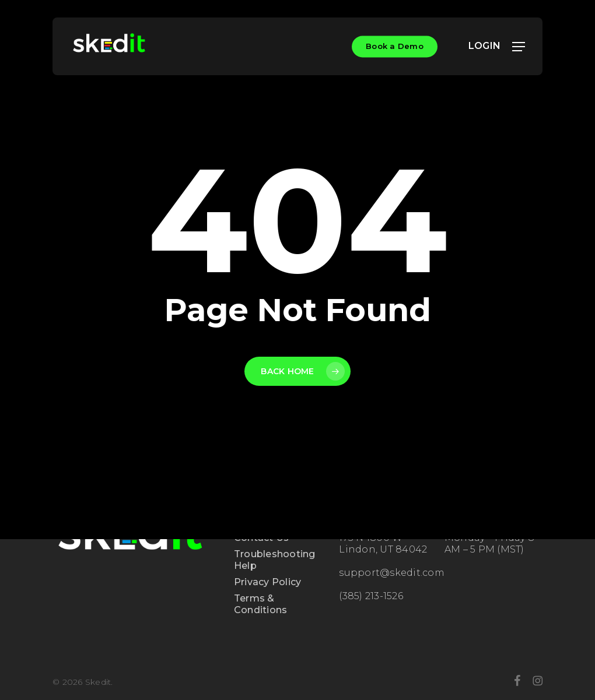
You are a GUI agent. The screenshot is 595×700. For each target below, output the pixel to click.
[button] (519, 47)
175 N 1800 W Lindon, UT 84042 (383, 544)
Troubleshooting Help (275, 560)
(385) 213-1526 (371, 596)
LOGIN (490, 46)
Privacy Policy (268, 582)
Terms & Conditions (261, 604)
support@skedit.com (392, 573)
